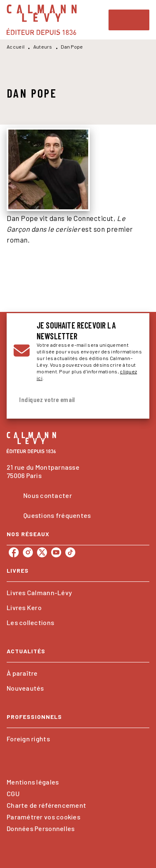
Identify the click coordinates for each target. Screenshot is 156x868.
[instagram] (28, 552)
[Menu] (129, 20)
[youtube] (56, 552)
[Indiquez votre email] (68, 400)
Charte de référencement (46, 805)
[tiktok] (70, 552)
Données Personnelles (41, 828)
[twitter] (42, 552)
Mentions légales (33, 782)
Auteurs (43, 47)
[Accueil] (42, 20)
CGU (13, 793)
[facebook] (14, 552)
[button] (78, 593)
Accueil (16, 47)
